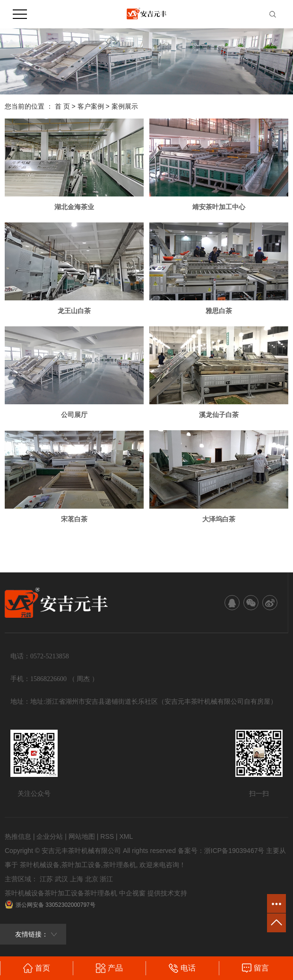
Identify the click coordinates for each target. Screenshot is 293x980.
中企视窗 (132, 893)
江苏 (46, 879)
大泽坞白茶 (219, 519)
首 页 (62, 106)
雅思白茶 (219, 311)
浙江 (106, 879)
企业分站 (50, 836)
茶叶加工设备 (81, 865)
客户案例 (91, 106)
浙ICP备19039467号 (234, 851)
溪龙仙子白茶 (219, 415)
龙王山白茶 (74, 311)
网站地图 (82, 836)
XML (126, 836)
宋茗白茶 (74, 519)
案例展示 (125, 106)
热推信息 (18, 836)
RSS (107, 836)
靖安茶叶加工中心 (219, 207)
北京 (92, 879)
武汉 (61, 879)
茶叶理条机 (120, 865)
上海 (77, 879)
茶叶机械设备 (40, 865)
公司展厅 (74, 415)
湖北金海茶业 (74, 207)
